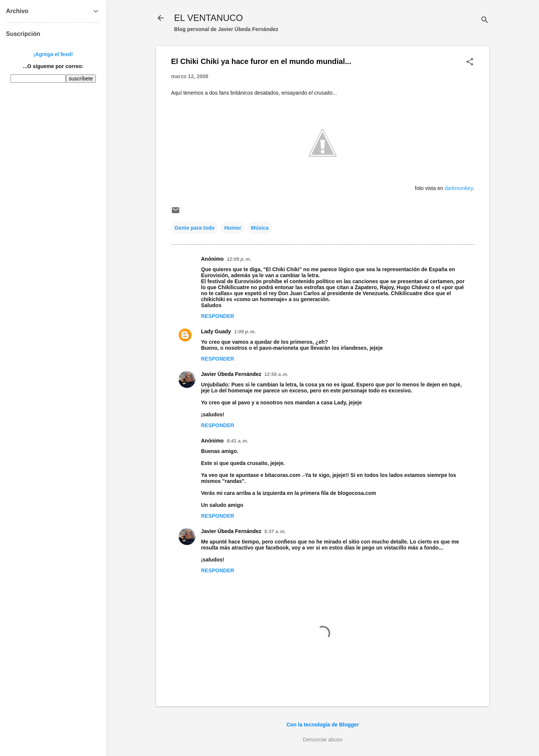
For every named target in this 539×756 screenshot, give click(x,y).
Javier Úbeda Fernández (231, 374)
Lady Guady (216, 331)
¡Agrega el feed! (53, 54)
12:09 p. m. (239, 259)
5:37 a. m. (275, 531)
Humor (233, 228)
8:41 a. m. (237, 441)
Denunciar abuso (323, 740)
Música (260, 228)
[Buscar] (485, 20)
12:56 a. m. (276, 374)
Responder (218, 316)
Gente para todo (194, 228)
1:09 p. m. (245, 332)
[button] (470, 62)
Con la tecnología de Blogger (323, 725)
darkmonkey (459, 188)
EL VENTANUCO (208, 18)
